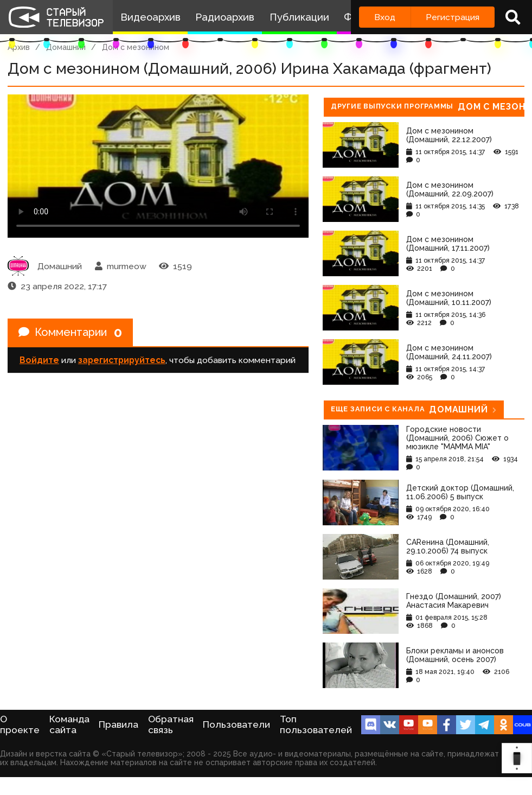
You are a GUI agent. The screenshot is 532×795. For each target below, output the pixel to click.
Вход (385, 17)
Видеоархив (150, 17)
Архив (19, 47)
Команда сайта (69, 724)
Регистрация (453, 17)
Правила (118, 724)
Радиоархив (225, 17)
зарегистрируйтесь (122, 360)
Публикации (299, 17)
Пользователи (236, 724)
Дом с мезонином (136, 47)
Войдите (39, 360)
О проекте (20, 724)
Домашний (66, 47)
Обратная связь (171, 724)
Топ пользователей (316, 724)
